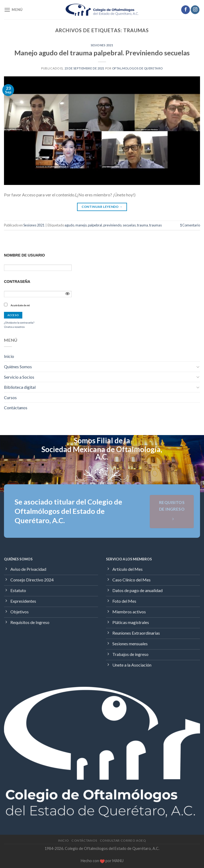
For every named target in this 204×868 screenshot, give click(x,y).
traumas (156, 225)
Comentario (190, 225)
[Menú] (13, 10)
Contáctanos (16, 408)
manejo (81, 225)
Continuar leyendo (102, 207)
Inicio (9, 356)
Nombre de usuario (24, 255)
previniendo (112, 225)
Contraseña (17, 282)
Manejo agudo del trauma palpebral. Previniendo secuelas (102, 53)
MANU (118, 861)
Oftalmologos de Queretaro (137, 68)
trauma (143, 225)
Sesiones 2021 (102, 45)
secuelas (129, 225)
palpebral (95, 225)
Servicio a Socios (19, 377)
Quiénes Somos (18, 367)
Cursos (10, 397)
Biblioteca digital (20, 387)
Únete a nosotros (14, 327)
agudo (69, 225)
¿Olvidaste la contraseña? (19, 323)
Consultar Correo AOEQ (123, 840)
